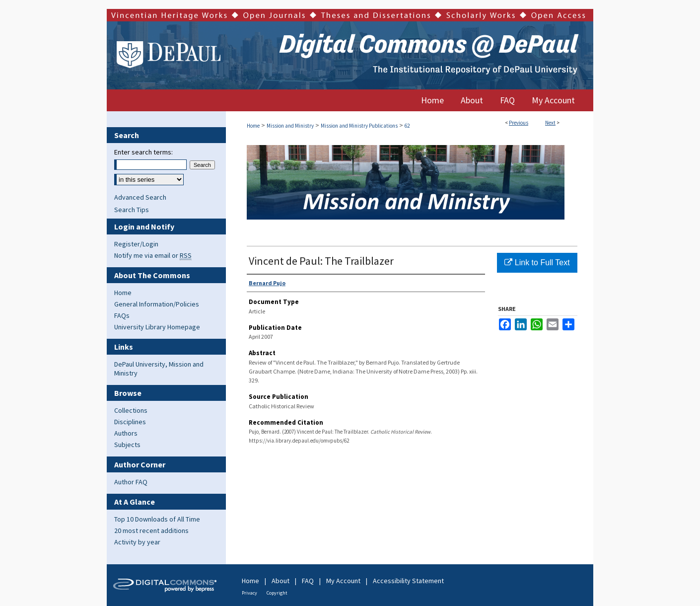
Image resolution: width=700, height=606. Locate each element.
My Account (343, 581)
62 (407, 126)
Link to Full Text (537, 263)
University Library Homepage (157, 327)
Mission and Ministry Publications (359, 126)
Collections (131, 410)
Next (550, 123)
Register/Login (136, 244)
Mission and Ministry (290, 126)
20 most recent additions (151, 530)
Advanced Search (140, 197)
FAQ (308, 581)
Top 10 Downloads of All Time (157, 519)
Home (253, 126)
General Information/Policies (157, 304)
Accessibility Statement (408, 581)
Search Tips (132, 210)
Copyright (277, 593)
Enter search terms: (143, 152)
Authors (126, 433)
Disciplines (130, 422)
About (280, 581)
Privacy (249, 593)
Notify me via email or (153, 255)
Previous (519, 123)
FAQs (122, 315)
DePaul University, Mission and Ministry (159, 369)
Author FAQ (131, 482)
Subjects (127, 445)
